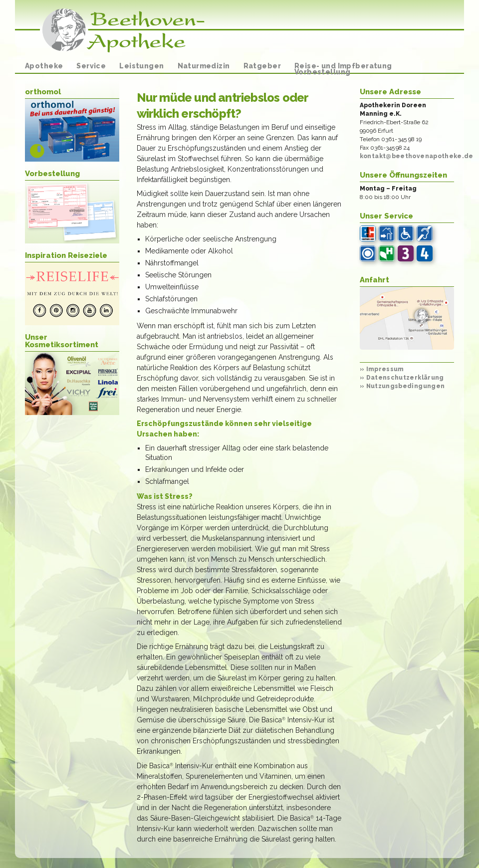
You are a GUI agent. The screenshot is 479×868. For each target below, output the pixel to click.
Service (91, 66)
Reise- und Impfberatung (343, 66)
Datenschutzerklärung (402, 378)
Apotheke (44, 66)
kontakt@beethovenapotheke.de (417, 156)
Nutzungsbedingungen (402, 386)
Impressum (382, 369)
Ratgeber (262, 66)
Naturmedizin (204, 66)
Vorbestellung (322, 72)
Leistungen (141, 66)
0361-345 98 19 (402, 139)
